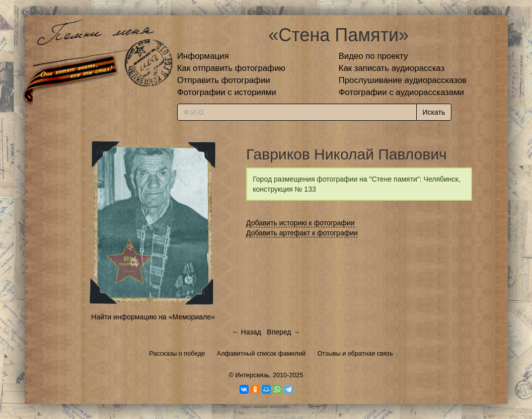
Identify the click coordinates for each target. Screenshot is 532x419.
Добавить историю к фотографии (300, 223)
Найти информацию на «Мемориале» (153, 317)
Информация (203, 56)
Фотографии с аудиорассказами (401, 92)
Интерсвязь (252, 375)
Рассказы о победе (177, 354)
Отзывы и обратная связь (355, 354)
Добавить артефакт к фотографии (302, 233)
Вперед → (283, 332)
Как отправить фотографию (231, 68)
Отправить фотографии (224, 80)
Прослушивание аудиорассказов (403, 80)
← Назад (247, 332)
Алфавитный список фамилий (261, 354)
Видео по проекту (373, 56)
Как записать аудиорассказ (392, 68)
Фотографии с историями (227, 92)
